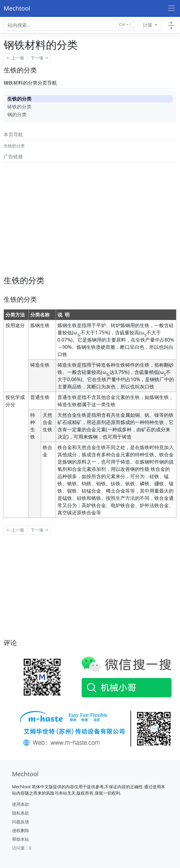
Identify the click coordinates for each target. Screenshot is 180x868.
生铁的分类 (19, 99)
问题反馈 (21, 822)
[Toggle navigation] (172, 8)
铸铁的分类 (19, 107)
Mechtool (17, 8)
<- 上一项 (15, 58)
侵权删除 (21, 830)
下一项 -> (39, 58)
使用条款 (21, 804)
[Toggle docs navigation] (171, 25)
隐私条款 (21, 813)
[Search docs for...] (69, 25)
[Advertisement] (88, 207)
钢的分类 (17, 114)
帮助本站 (21, 839)
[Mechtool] (25, 774)
